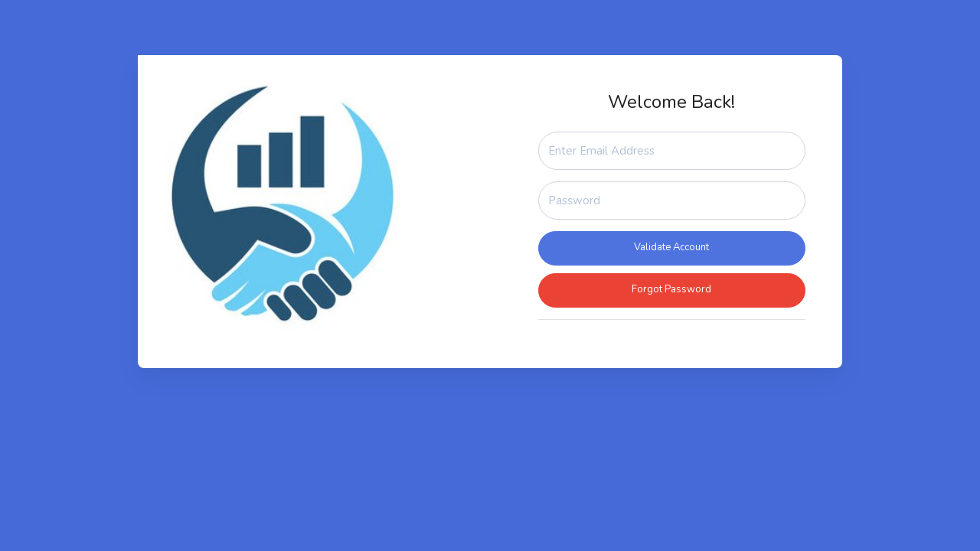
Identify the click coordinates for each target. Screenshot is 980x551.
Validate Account (671, 247)
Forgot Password (671, 289)
